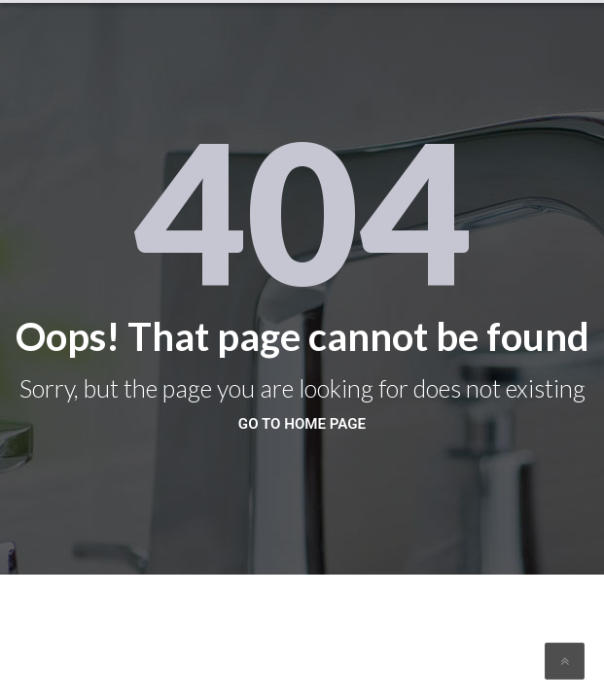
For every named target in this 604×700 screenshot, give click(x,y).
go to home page (302, 424)
